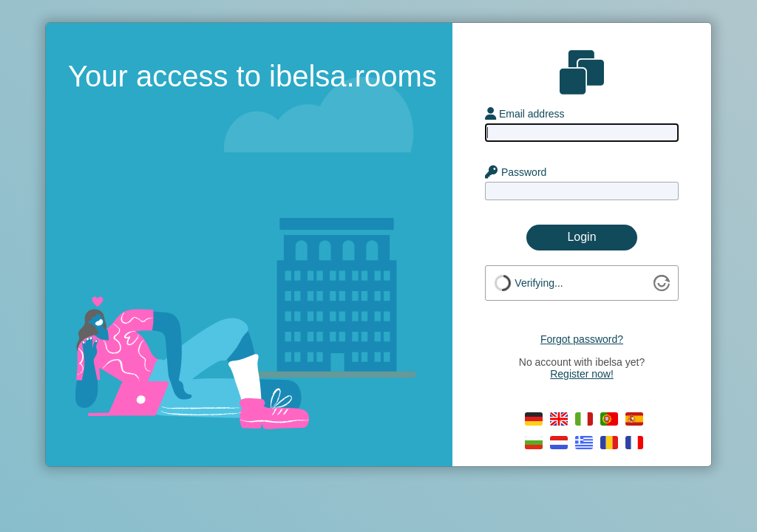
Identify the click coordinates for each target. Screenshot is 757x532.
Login (581, 237)
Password (516, 172)
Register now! (582, 374)
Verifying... (539, 283)
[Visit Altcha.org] (662, 287)
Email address (525, 114)
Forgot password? (582, 339)
